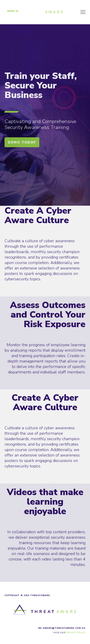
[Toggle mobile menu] (83, 12)
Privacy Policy (76, 633)
